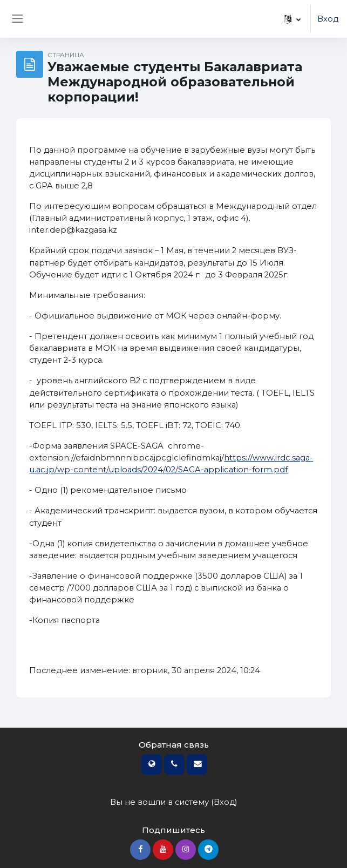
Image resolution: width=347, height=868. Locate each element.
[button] (292, 19)
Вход (328, 19)
